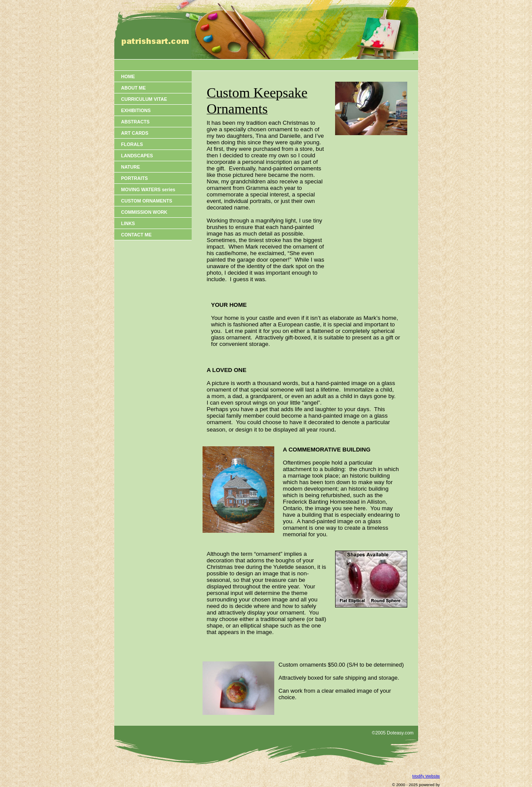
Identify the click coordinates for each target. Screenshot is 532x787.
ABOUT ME (134, 88)
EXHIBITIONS (136, 110)
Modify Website (426, 776)
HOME (128, 76)
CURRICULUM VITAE (144, 99)
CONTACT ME (136, 235)
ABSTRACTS (136, 122)
